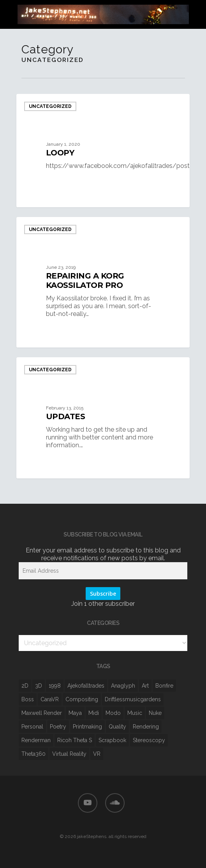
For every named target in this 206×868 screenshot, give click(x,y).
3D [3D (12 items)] (39, 686)
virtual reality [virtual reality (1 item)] (69, 754)
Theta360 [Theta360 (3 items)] (33, 754)
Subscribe (103, 594)
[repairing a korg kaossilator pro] (103, 282)
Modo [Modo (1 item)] (113, 713)
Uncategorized (50, 106)
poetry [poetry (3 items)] (58, 727)
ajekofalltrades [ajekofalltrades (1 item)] (86, 686)
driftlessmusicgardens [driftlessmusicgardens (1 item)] (133, 699)
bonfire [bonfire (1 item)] (164, 686)
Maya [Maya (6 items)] (75, 713)
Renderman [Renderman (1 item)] (36, 740)
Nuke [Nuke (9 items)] (155, 713)
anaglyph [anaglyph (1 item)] (123, 686)
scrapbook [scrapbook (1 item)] (112, 740)
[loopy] (103, 151)
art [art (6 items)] (145, 686)
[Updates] (103, 418)
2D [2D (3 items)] (25, 686)
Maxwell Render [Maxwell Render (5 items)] (42, 713)
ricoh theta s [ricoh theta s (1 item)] (75, 740)
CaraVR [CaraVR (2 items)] (50, 699)
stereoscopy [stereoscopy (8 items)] (149, 740)
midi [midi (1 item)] (94, 713)
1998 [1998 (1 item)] (55, 686)
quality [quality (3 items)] (117, 727)
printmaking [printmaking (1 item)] (87, 727)
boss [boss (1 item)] (28, 699)
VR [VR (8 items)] (97, 754)
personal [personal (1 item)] (32, 727)
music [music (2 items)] (135, 713)
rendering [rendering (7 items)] (146, 727)
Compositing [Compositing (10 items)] (82, 699)
